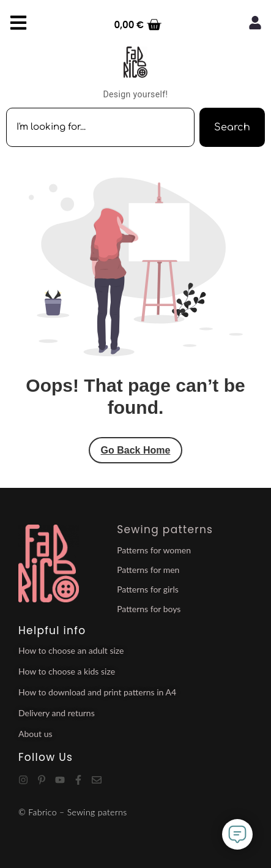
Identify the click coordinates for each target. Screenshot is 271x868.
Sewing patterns (165, 529)
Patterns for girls (148, 589)
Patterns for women (154, 550)
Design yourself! (135, 94)
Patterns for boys (149, 609)
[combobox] (100, 127)
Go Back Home (136, 450)
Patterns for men (148, 570)
